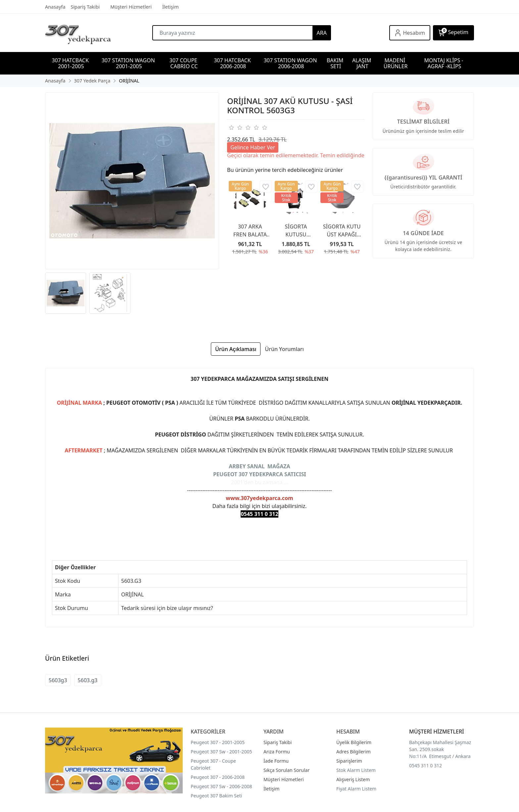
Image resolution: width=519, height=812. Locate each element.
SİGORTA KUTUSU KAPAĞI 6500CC (296, 231)
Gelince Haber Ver (253, 147)
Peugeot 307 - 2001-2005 (218, 742)
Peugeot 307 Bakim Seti (216, 796)
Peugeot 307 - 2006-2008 (218, 777)
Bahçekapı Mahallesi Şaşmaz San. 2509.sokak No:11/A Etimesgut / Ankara (440, 749)
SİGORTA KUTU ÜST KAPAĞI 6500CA (342, 231)
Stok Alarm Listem (356, 770)
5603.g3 (88, 680)
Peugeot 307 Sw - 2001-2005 (221, 752)
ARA (322, 33)
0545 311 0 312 (425, 765)
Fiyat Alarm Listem (356, 789)
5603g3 (58, 680)
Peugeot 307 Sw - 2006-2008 (221, 786)
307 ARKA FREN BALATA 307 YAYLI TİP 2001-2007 (250, 231)
